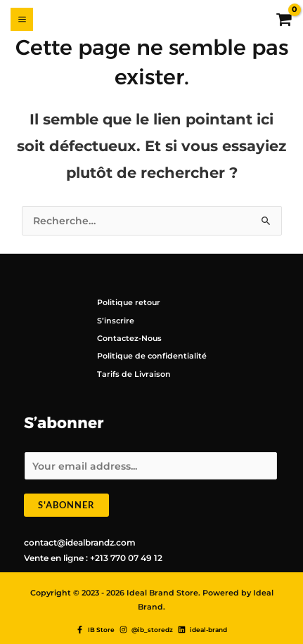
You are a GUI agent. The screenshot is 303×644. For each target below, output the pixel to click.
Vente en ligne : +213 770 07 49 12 (93, 558)
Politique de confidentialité (152, 356)
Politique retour (129, 302)
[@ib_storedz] (146, 630)
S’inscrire (116, 321)
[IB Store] (95, 630)
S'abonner (66, 505)
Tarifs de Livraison (134, 374)
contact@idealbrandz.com (80, 542)
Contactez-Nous (129, 338)
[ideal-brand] (202, 630)
